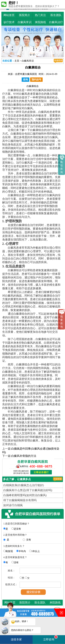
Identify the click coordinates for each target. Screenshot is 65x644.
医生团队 (56, 15)
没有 (29, 540)
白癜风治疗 (56, 22)
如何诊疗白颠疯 (13, 505)
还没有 (17, 529)
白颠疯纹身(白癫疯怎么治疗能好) (24, 485)
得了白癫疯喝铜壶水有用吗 (20, 500)
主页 (17, 61)
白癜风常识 (25, 22)
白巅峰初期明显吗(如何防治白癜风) (25, 495)
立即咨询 (50, 638)
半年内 (22, 551)
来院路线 (40, 22)
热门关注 (40, 15)
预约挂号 (36, 80)
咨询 (25, 80)
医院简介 (25, 15)
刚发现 (9, 551)
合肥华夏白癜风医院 (26, 74)
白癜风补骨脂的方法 (24, 456)
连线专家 (16, 639)
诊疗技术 (9, 22)
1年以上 (36, 551)
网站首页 (9, 15)
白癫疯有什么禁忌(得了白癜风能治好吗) (28, 490)
